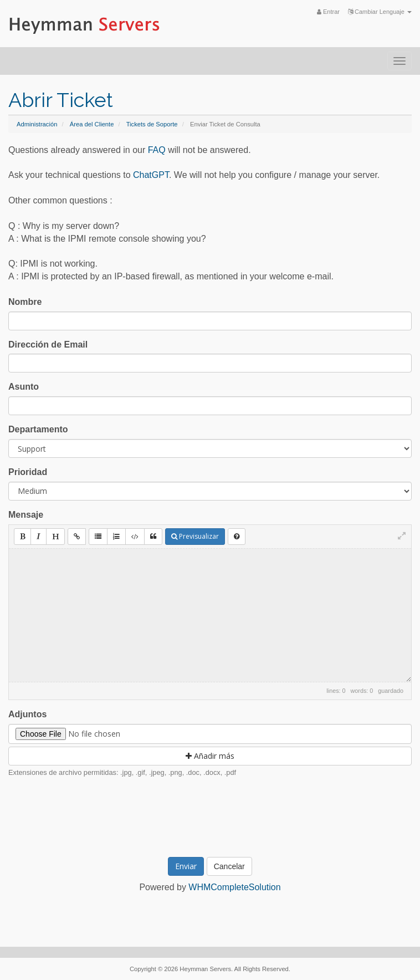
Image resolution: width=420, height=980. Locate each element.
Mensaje (26, 515)
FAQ (157, 150)
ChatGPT (151, 175)
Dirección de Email (48, 344)
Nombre (25, 302)
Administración (37, 124)
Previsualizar (195, 536)
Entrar (328, 12)
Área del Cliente (92, 124)
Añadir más (210, 756)
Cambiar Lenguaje (380, 12)
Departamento (38, 429)
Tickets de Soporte (152, 124)
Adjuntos (27, 714)
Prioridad (28, 472)
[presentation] (221, 816)
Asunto (24, 387)
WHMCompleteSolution (234, 887)
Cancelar (229, 866)
